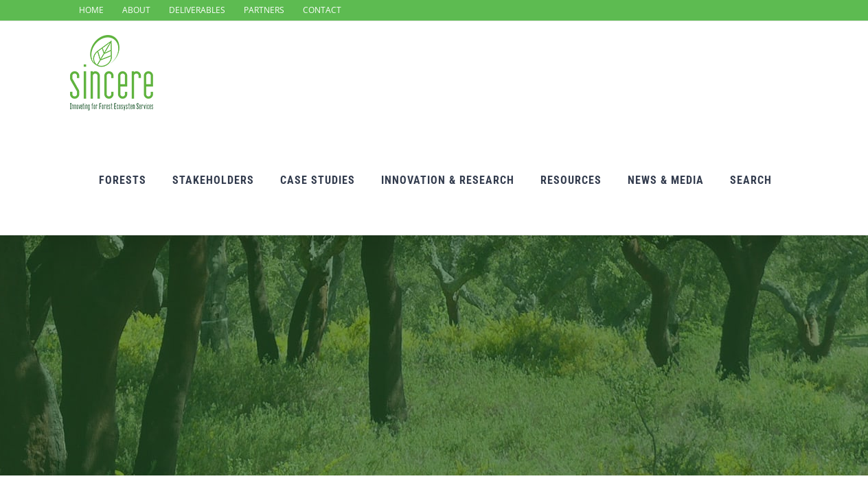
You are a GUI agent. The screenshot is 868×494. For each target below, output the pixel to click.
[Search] (777, 75)
